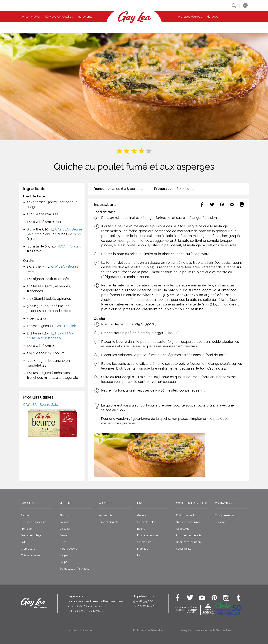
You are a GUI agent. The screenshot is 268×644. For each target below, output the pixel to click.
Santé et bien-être (109, 522)
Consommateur (30, 17)
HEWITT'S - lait (69, 246)
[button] (234, 6)
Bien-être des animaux (189, 522)
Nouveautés (105, 515)
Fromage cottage (31, 535)
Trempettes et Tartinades (74, 569)
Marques (212, 17)
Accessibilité (184, 549)
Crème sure (28, 549)
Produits (27, 503)
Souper (64, 555)
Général (142, 515)
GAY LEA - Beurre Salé (41, 405)
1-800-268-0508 (145, 606)
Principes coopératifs (189, 535)
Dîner (63, 542)
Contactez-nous (227, 503)
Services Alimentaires (59, 17)
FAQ (140, 503)
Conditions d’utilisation (79, 630)
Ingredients (85, 17)
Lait (23, 542)
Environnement (185, 515)
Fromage (26, 529)
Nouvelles (106, 503)
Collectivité (183, 529)
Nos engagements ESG (192, 503)
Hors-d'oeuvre (68, 549)
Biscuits (64, 515)
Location (220, 522)
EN (245, 5)
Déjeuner (65, 529)
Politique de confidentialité (148, 630)
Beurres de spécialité (33, 522)
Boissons (65, 522)
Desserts (65, 535)
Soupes (64, 562)
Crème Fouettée (31, 555)
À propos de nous (190, 17)
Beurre (25, 515)
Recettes (66, 503)
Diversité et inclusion (188, 542)
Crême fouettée (147, 522)
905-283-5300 (143, 601)
